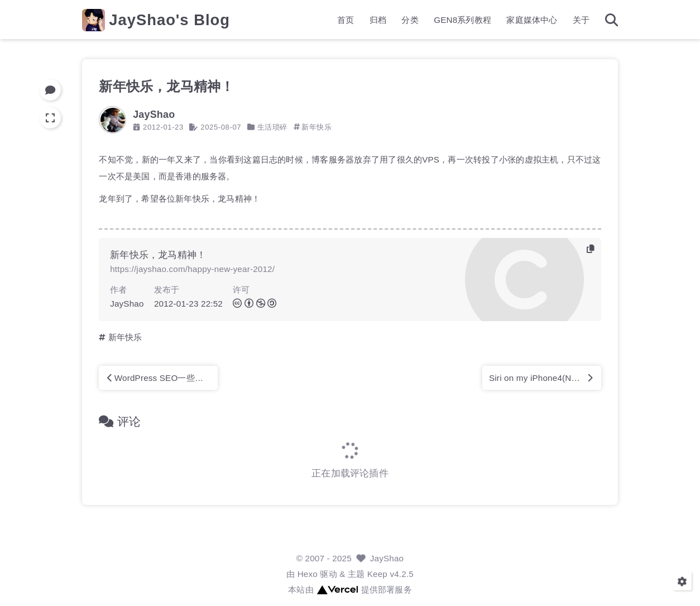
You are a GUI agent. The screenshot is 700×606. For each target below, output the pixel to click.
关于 (581, 20)
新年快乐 (317, 127)
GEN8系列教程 (462, 20)
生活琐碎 (272, 127)
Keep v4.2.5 (390, 574)
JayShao (387, 558)
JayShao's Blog (169, 20)
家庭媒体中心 (532, 20)
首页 (346, 20)
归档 (378, 20)
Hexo (308, 574)
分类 (410, 20)
